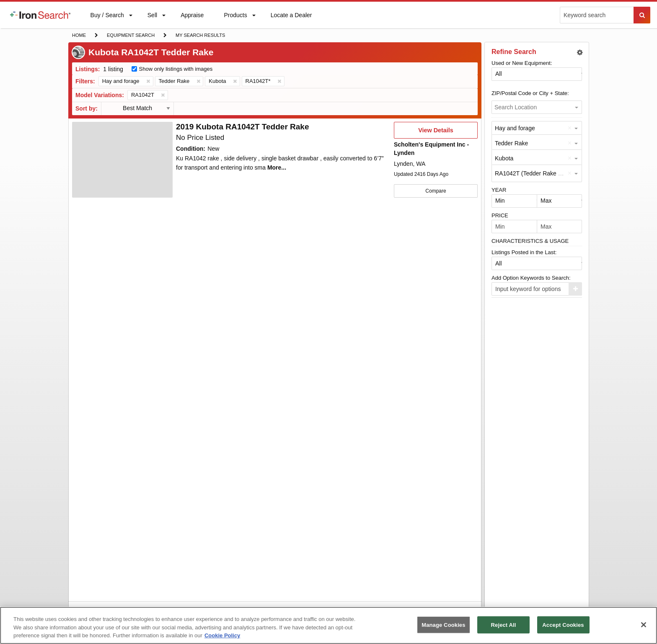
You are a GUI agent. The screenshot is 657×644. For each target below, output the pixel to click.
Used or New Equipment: (522, 63)
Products (235, 17)
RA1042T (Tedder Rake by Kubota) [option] (541, 173)
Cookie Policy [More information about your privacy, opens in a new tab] (222, 635)
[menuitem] (40, 15)
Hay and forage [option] (515, 128)
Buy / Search (107, 20)
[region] (328, 625)
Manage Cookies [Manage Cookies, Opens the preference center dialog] (443, 625)
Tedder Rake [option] (511, 143)
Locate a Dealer (291, 20)
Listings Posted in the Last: (524, 252)
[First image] (122, 160)
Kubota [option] (504, 158)
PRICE (500, 215)
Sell (152, 17)
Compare (436, 191)
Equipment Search (131, 36)
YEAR (499, 190)
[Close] (644, 625)
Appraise (192, 17)
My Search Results (200, 36)
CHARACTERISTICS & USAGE (530, 241)
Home (79, 35)
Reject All (504, 625)
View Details (436, 133)
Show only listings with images (176, 69)
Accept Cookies (563, 625)
